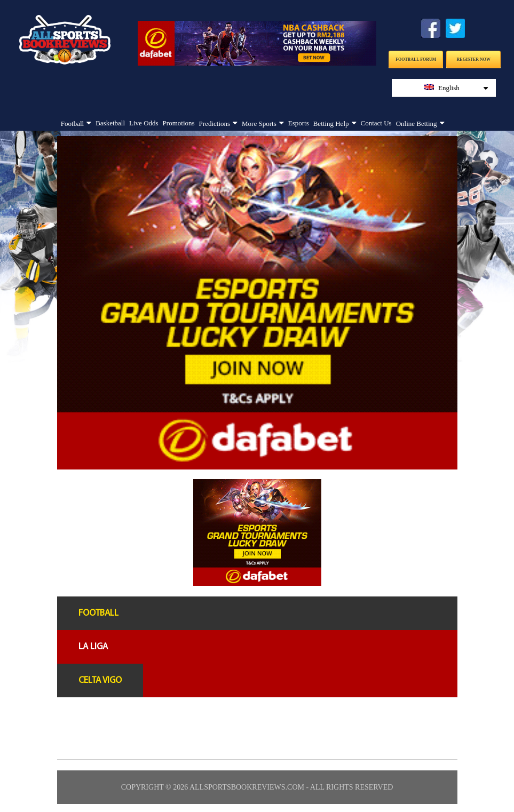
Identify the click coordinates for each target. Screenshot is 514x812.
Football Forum (416, 59)
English (456, 88)
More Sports (259, 124)
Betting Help (331, 124)
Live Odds (144, 123)
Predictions (215, 124)
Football (72, 124)
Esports (299, 123)
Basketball (110, 123)
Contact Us (376, 123)
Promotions (179, 123)
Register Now (474, 59)
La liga (93, 647)
